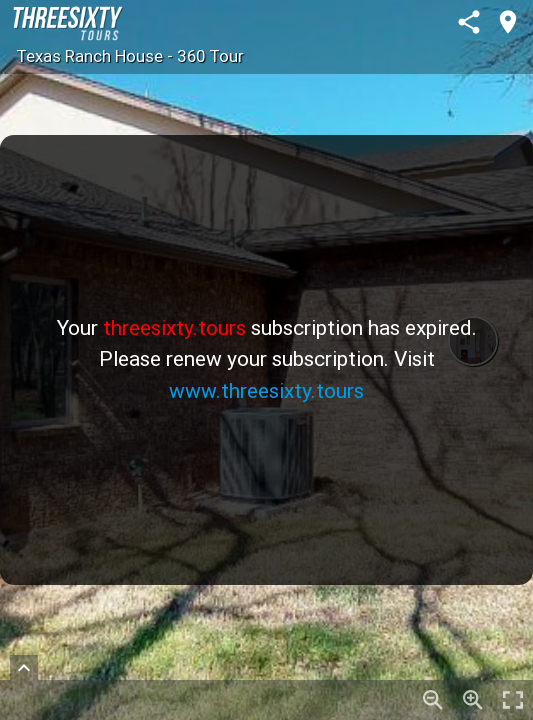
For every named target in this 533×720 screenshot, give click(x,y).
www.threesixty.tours (266, 391)
